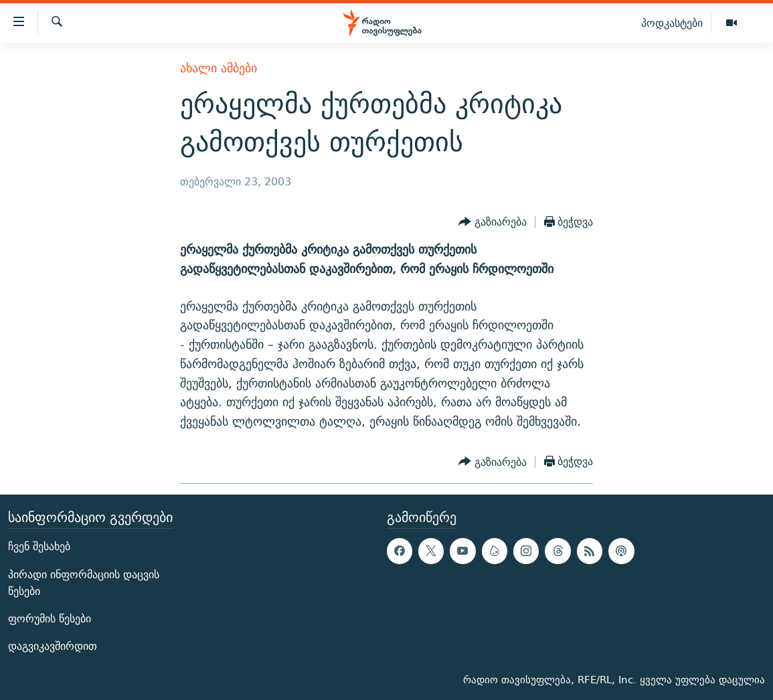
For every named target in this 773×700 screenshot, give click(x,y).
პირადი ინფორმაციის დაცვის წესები (84, 583)
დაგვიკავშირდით (53, 646)
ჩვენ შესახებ (39, 546)
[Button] (493, 222)
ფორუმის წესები (50, 619)
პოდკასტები (672, 23)
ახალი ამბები (219, 68)
